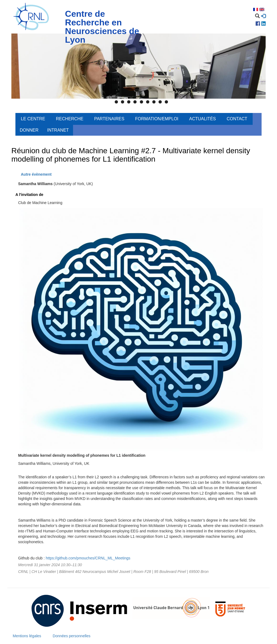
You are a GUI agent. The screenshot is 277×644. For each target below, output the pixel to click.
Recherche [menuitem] (70, 119)
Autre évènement (36, 174)
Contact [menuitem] (237, 119)
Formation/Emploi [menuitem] (157, 119)
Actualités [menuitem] (202, 119)
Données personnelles (72, 636)
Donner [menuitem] (29, 130)
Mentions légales (27, 636)
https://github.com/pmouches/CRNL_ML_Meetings (88, 558)
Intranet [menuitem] (58, 130)
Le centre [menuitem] (33, 119)
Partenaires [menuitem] (109, 119)
